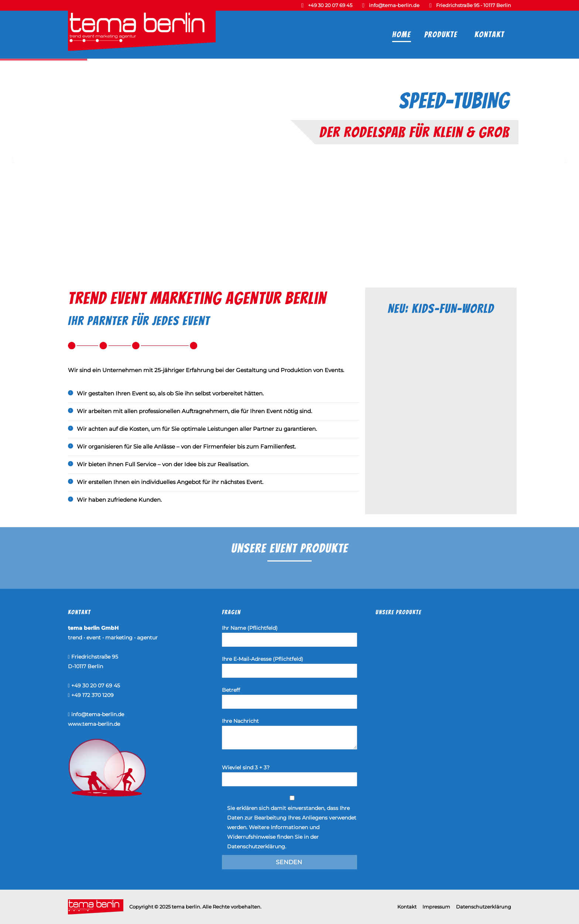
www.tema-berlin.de (94, 724)
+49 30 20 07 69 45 (330, 5)
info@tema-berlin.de (394, 5)
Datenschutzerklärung (256, 846)
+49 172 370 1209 (92, 695)
